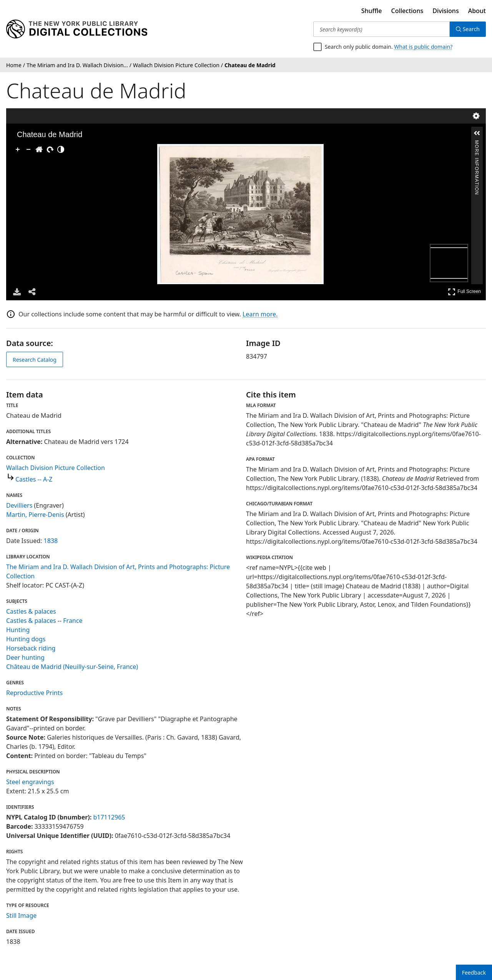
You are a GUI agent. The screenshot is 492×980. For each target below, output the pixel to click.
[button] (477, 133)
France (73, 621)
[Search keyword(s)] (381, 29)
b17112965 (109, 817)
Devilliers (19, 505)
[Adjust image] (61, 149)
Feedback (474, 973)
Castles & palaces (31, 611)
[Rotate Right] (50, 149)
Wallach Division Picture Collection (56, 468)
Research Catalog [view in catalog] (35, 360)
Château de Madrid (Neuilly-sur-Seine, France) (72, 667)
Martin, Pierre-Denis (35, 515)
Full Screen (464, 292)
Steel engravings (30, 782)
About (477, 11)
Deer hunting (25, 657)
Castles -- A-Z (34, 479)
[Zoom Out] (28, 149)
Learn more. (260, 314)
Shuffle (372, 11)
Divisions (445, 11)
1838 (51, 541)
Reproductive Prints (34, 693)
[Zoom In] (18, 149)
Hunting (18, 630)
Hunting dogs (26, 639)
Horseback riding (31, 648)
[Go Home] (39, 149)
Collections (407, 11)
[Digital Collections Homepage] (77, 29)
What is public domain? (423, 47)
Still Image (21, 915)
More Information (477, 143)
